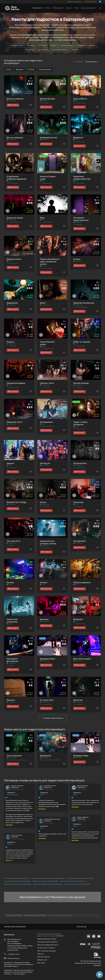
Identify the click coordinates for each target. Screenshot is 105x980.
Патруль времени (82, 582)
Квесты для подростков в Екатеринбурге (48, 884)
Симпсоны (78, 502)
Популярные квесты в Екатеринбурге (18, 881)
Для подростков (43, 50)
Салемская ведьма (16, 383)
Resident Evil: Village (16, 502)
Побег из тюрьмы (82, 342)
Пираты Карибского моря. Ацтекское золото (50, 262)
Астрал (77, 259)
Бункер (10, 582)
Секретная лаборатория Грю (82, 178)
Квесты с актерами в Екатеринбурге (46, 881)
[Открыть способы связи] (100, 975)
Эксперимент (47, 422)
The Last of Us (13, 541)
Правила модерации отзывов (47, 939)
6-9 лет (9, 69)
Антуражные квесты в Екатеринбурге (81, 878)
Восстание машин (82, 659)
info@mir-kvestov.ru (14, 958)
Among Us (45, 463)
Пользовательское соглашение (47, 942)
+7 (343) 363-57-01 (91, 2)
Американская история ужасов (48, 542)
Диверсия (78, 138)
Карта (77, 8)
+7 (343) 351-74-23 (13, 954)
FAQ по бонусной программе (47, 951)
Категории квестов (43, 957)
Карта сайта (41, 963)
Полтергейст (80, 541)
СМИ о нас (41, 954)
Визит (43, 303)
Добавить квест (42, 960)
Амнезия (44, 619)
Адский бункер (47, 99)
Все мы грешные (15, 138)
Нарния (10, 463)
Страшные (53, 45)
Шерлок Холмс (14, 259)
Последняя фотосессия (12, 660)
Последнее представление (81, 219)
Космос (44, 582)
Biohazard (78, 619)
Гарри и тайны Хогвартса (80, 423)
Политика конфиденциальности (48, 945)
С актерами (75, 50)
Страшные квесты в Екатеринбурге (17, 878)
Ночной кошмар (81, 383)
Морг (42, 218)
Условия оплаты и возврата (46, 948)
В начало (81, 927)
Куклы (43, 502)
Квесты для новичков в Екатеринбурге (18, 884)
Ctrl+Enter (60, 936)
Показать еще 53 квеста (54, 718)
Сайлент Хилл (47, 383)
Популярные (30, 45)
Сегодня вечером (16, 45)
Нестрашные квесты (67, 45)
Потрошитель (80, 463)
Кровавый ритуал (49, 138)
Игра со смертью (15, 99)
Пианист (11, 700)
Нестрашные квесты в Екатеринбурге (78, 884)
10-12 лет (31, 69)
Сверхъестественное (84, 303)
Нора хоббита (80, 99)
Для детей (92, 45)
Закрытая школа (15, 218)
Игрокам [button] (69, 8)
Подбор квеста (37, 8)
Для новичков (30, 50)
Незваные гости (14, 422)
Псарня (10, 342)
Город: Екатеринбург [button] (89, 8)
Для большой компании (60, 50)
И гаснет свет (47, 700)
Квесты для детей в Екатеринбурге (73, 881)
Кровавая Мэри (47, 659)
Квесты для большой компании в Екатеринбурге (48, 878)
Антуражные (81, 45)
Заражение (12, 303)
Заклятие (78, 700)
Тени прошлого (14, 756)
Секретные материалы (12, 621)
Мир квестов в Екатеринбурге (15, 927)
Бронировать (13, 105)
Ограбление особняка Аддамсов (16, 178)
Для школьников (45, 69)
